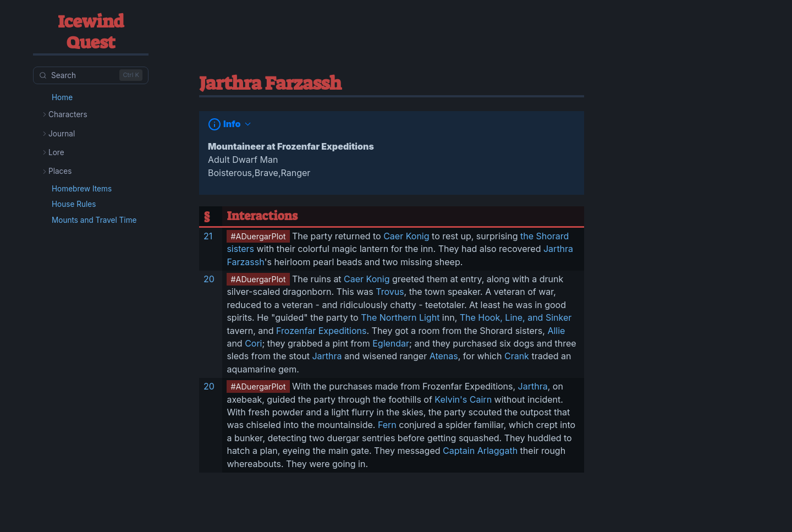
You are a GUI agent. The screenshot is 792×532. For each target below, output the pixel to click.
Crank (517, 356)
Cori (253, 343)
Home (62, 97)
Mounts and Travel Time (94, 220)
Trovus (390, 292)
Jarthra (327, 356)
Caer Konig (406, 236)
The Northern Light (400, 317)
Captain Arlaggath (480, 451)
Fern (387, 425)
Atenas (444, 356)
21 (208, 236)
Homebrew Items (82, 189)
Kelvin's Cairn (463, 399)
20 (209, 279)
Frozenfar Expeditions (321, 331)
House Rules (74, 204)
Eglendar (391, 343)
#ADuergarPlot (258, 236)
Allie (556, 331)
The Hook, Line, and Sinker (516, 317)
